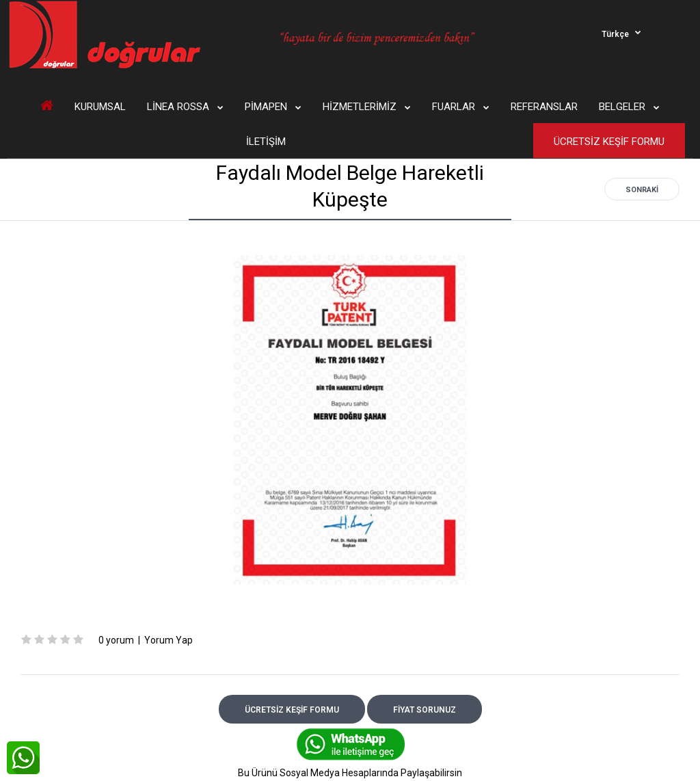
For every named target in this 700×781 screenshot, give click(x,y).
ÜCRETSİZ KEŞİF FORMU (292, 710)
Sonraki (642, 190)
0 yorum (116, 640)
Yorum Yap (169, 640)
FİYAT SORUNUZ (425, 710)
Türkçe (615, 34)
